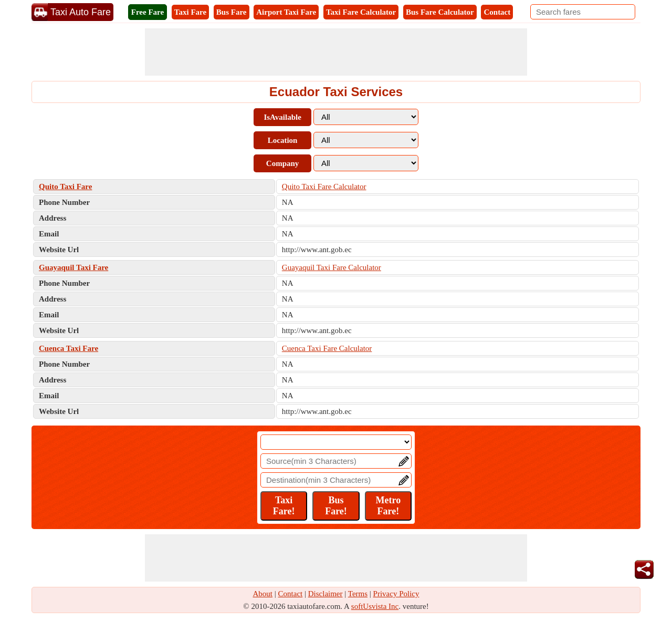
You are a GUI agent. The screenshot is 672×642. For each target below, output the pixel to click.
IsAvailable (282, 117)
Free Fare (148, 12)
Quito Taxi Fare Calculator (324, 187)
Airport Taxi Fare (286, 12)
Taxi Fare (190, 12)
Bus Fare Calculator (440, 12)
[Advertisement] (336, 52)
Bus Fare (232, 12)
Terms (358, 594)
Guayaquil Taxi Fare (73, 267)
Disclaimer (325, 594)
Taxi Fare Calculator (361, 12)
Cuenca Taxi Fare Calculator (327, 348)
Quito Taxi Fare (65, 187)
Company (283, 163)
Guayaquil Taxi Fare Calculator (332, 267)
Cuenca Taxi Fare (69, 348)
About (263, 594)
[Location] (336, 442)
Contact (497, 12)
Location (283, 140)
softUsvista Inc (375, 606)
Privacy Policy (396, 594)
